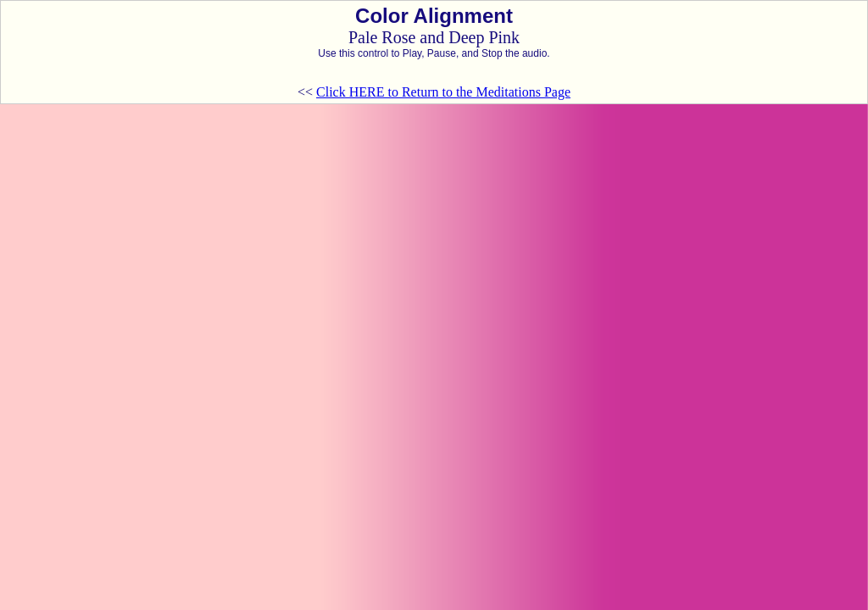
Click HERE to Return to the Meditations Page (443, 92)
